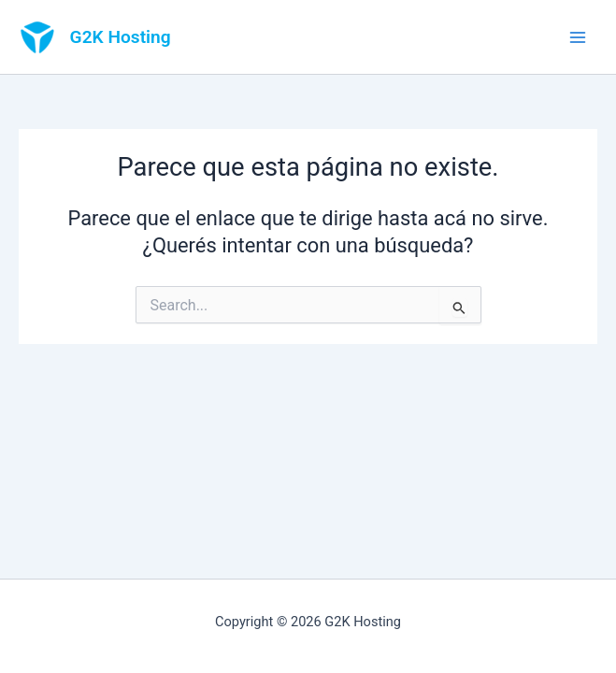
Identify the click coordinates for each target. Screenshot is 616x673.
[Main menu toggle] (578, 37)
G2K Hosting (121, 37)
